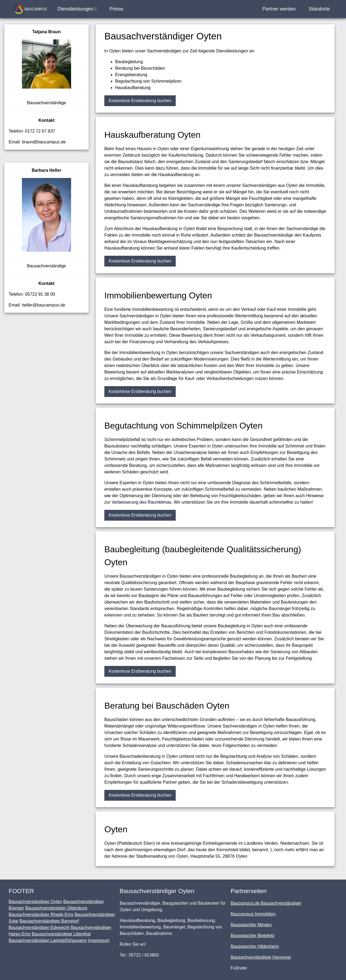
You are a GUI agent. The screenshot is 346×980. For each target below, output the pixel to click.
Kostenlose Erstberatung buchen (140, 101)
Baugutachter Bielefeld (252, 936)
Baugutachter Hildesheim (255, 946)
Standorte (319, 9)
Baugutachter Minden (251, 925)
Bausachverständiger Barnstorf (49, 921)
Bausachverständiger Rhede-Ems (41, 915)
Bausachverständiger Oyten (35, 902)
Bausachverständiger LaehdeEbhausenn (48, 940)
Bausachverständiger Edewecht (39, 927)
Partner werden (279, 9)
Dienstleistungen (77, 9)
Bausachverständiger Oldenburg (56, 908)
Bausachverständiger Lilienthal (61, 934)
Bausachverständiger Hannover (261, 957)
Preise (116, 9)
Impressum (99, 940)
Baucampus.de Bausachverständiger (266, 903)
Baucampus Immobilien (253, 914)
